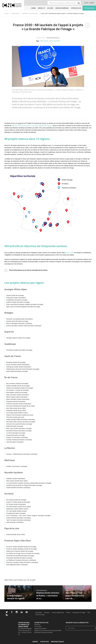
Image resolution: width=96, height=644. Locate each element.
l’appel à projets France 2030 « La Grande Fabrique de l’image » (32, 125)
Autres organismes (58, 612)
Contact (86, 3)
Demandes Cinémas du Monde (43, 632)
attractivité (57, 41)
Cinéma (33, 8)
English (92, 3)
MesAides (37, 625)
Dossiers (47, 612)
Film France (38, 627)
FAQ (89, 612)
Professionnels (89, 8)
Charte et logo (40, 615)
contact (35, 642)
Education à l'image (79, 612)
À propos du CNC (76, 8)
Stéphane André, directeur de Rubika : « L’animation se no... (48, 596)
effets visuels (44, 41)
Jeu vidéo (50, 8)
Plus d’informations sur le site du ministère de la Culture (28, 270)
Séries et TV (69, 591)
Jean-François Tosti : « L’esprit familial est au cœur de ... (75, 596)
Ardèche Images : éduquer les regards (16, 597)
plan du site (45, 642)
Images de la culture (40, 628)
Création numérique (62, 8)
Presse (68, 612)
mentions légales (57, 642)
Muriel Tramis (70, 253)
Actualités (39, 612)
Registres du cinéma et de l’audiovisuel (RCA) (48, 630)
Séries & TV (41, 8)
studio (51, 41)
